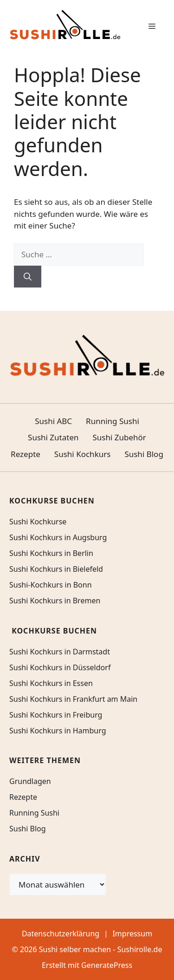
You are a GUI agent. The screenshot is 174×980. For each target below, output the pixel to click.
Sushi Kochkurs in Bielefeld (56, 569)
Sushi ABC (53, 421)
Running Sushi (113, 421)
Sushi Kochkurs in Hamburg (58, 731)
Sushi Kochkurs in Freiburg (56, 715)
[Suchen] (28, 277)
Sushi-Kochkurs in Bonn (51, 585)
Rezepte (26, 454)
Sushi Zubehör (119, 437)
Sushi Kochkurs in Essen (51, 683)
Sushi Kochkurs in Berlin (51, 553)
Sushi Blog (144, 454)
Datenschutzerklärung (61, 934)
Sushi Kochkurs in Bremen (55, 601)
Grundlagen (30, 781)
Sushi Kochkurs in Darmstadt (60, 652)
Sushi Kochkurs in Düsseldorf (60, 667)
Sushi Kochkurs (83, 454)
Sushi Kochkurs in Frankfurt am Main (73, 699)
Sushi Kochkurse (38, 522)
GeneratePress (107, 965)
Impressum (132, 934)
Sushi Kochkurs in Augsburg (58, 537)
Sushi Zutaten (53, 437)
